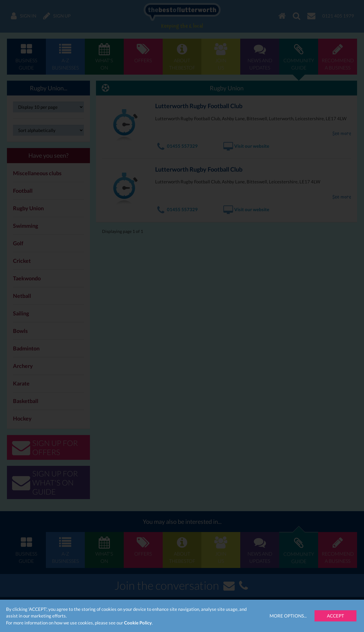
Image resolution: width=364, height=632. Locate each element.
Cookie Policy (138, 623)
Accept (335, 616)
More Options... (288, 616)
